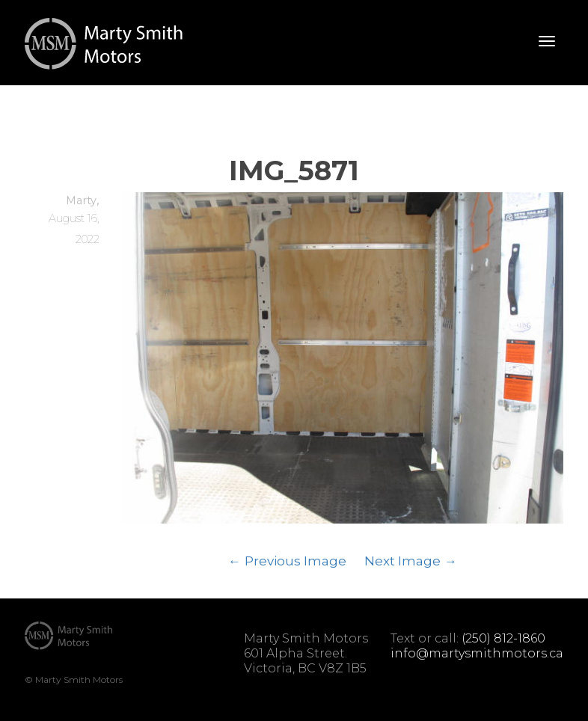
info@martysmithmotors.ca (477, 653)
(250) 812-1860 (503, 638)
